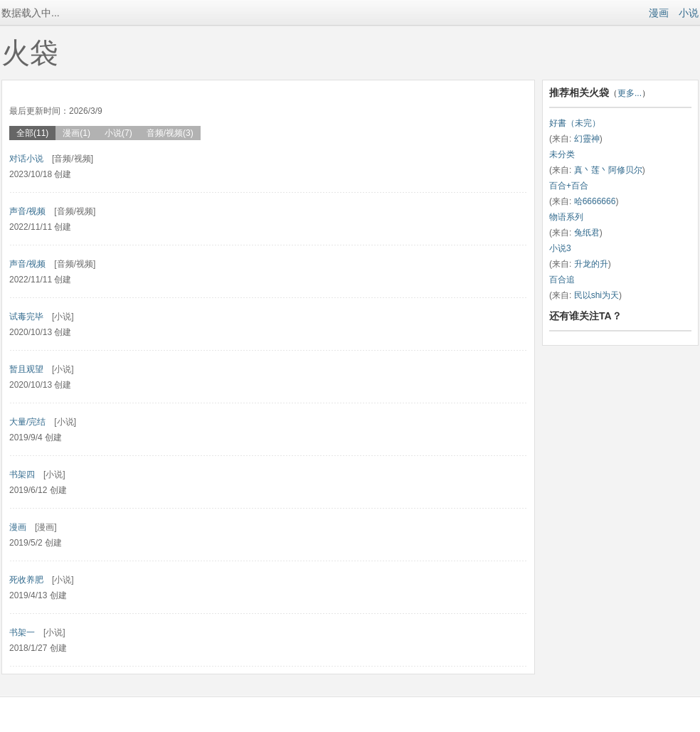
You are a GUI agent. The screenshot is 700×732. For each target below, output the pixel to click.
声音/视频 (27, 211)
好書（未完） (575, 123)
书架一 (22, 632)
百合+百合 (569, 186)
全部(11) (32, 133)
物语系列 (566, 217)
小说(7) (118, 133)
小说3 (560, 248)
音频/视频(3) (170, 133)
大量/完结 (27, 422)
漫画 (659, 13)
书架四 (22, 474)
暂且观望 (26, 369)
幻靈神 (587, 139)
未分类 (562, 154)
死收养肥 (26, 580)
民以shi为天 (596, 295)
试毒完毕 (26, 317)
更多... (630, 93)
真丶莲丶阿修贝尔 (608, 170)
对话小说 (26, 159)
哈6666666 (595, 201)
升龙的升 (591, 264)
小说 (689, 13)
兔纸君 (587, 233)
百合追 (562, 280)
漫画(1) (76, 133)
